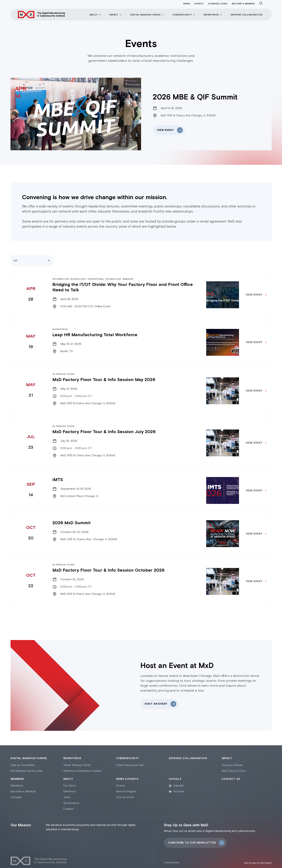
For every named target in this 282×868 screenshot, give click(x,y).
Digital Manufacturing (29, 755)
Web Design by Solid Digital (258, 860)
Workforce (72, 755)
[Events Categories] (32, 261)
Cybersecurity (127, 755)
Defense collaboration (188, 755)
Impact (227, 755)
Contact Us (231, 776)
